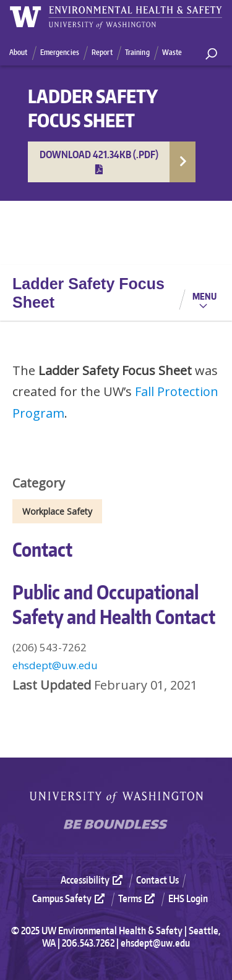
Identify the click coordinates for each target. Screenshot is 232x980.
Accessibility (93, 880)
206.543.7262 (88, 943)
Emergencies (60, 52)
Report (102, 52)
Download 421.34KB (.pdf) (99, 161)
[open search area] (211, 54)
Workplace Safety (57, 511)
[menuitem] (97, 880)
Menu (204, 296)
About (19, 52)
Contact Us (157, 880)
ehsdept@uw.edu (55, 665)
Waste (172, 52)
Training (137, 52)
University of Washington (116, 797)
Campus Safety (70, 898)
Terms (138, 898)
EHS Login (188, 898)
